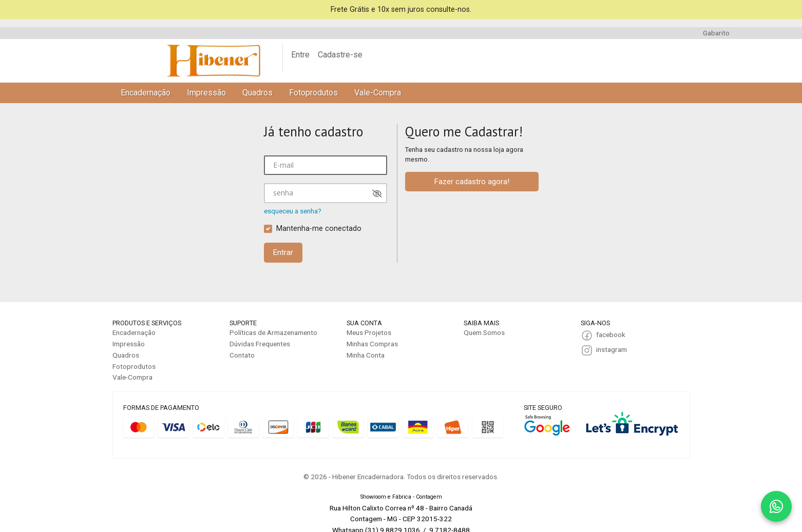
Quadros (257, 93)
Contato (242, 355)
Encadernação (146, 93)
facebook (611, 334)
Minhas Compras (372, 344)
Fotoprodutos (313, 93)
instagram (612, 349)
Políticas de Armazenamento (273, 332)
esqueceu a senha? (293, 211)
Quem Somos (484, 332)
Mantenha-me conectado (319, 229)
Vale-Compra (378, 93)
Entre (300, 55)
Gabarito (716, 33)
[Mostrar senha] (377, 194)
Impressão (206, 93)
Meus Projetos (369, 332)
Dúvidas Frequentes (260, 344)
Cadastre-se (340, 55)
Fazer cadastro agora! (472, 182)
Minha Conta (366, 355)
